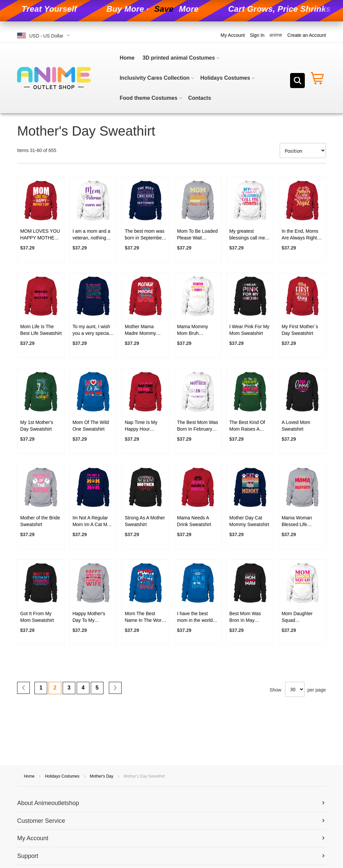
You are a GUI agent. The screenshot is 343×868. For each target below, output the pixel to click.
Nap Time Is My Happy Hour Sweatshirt (141, 426)
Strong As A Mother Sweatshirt (145, 521)
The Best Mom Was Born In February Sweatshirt (198, 426)
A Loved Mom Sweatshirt (296, 426)
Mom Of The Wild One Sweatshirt (91, 426)
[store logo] (54, 78)
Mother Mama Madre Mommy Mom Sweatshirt (141, 330)
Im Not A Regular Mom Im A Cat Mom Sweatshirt (93, 521)
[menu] (187, 78)
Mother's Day (102, 776)
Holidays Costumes (63, 776)
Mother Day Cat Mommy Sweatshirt (249, 521)
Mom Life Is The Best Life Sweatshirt (41, 330)
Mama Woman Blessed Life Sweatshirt (297, 521)
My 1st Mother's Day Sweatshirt (37, 426)
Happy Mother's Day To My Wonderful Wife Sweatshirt (89, 617)
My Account (233, 35)
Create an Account (307, 35)
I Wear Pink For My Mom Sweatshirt (250, 330)
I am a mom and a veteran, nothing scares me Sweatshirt (91, 235)
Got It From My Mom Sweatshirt (37, 617)
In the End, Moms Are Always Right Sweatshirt (300, 235)
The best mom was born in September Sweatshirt (144, 235)
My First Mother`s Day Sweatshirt (300, 330)
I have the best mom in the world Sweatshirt (195, 617)
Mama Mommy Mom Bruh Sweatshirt (193, 330)
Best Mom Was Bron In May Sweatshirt (245, 617)
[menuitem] (127, 58)
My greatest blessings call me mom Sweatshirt (247, 235)
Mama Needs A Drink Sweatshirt (194, 521)
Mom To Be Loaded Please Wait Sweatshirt (197, 235)
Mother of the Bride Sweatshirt (40, 521)
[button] (45, 35)
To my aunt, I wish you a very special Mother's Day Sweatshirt (91, 330)
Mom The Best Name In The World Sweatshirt (145, 617)
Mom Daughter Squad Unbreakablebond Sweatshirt (300, 617)
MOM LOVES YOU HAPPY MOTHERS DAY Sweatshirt (40, 235)
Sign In (257, 35)
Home (30, 776)
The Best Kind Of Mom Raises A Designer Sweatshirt (247, 426)
